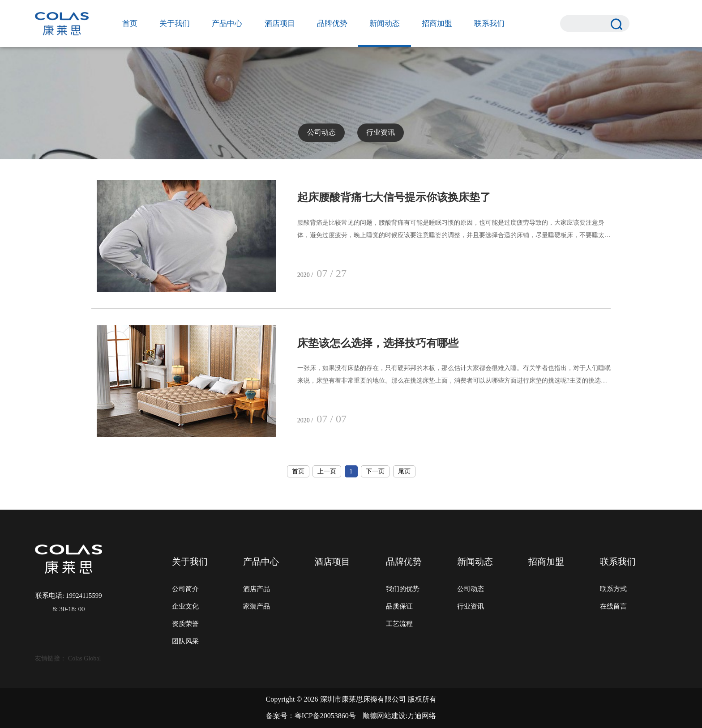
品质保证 (399, 606)
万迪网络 (422, 716)
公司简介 (185, 589)
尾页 (404, 471)
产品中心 (227, 23)
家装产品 (257, 606)
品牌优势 (332, 23)
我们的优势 (403, 589)
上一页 (327, 471)
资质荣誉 (185, 624)
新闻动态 (385, 23)
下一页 (375, 471)
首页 (130, 23)
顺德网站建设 (384, 716)
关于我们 (175, 23)
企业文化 (185, 606)
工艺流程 (399, 624)
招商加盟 (437, 23)
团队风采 (185, 641)
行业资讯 (381, 132)
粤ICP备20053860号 (325, 716)
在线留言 (613, 606)
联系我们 (489, 23)
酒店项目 (280, 23)
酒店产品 (257, 589)
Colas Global (85, 658)
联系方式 (613, 589)
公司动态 (321, 132)
